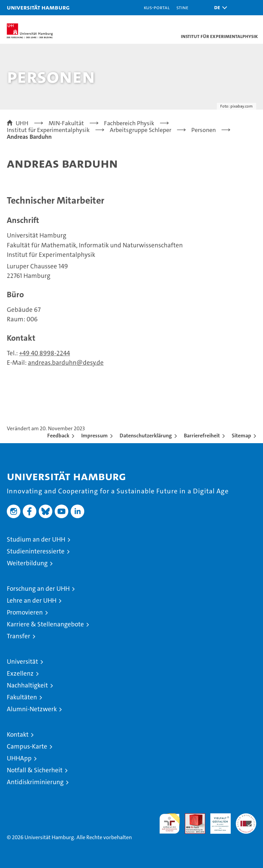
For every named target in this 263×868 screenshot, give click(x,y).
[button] (219, 8)
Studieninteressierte (36, 551)
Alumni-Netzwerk (32, 709)
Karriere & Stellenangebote (45, 624)
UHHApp (19, 758)
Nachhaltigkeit (27, 685)
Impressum (94, 436)
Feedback (58, 436)
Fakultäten (22, 697)
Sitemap (241, 436)
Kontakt (18, 734)
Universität (22, 662)
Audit (191, 817)
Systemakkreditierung (246, 817)
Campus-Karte (27, 746)
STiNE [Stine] (182, 7)
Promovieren (25, 612)
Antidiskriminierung (35, 782)
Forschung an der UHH (38, 589)
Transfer (19, 636)
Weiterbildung (27, 563)
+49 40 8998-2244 (45, 353)
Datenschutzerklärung (146, 436)
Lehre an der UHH (32, 600)
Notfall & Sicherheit (35, 770)
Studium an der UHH (36, 539)
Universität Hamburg (38, 7)
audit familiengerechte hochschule (170, 824)
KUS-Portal (157, 7)
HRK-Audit (217, 820)
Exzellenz (20, 673)
